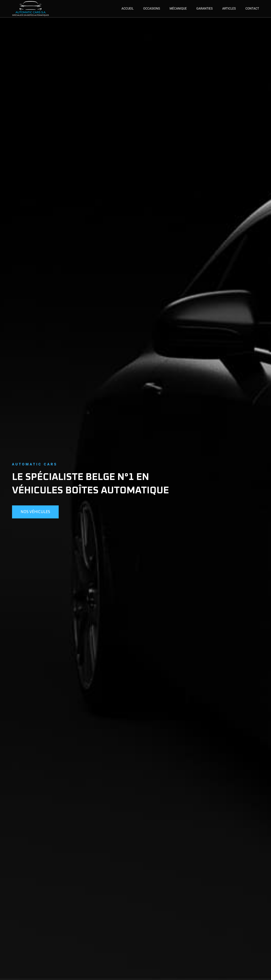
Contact (252, 9)
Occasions (152, 9)
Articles (229, 9)
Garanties (204, 9)
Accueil (128, 9)
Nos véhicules (35, 512)
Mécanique (178, 9)
